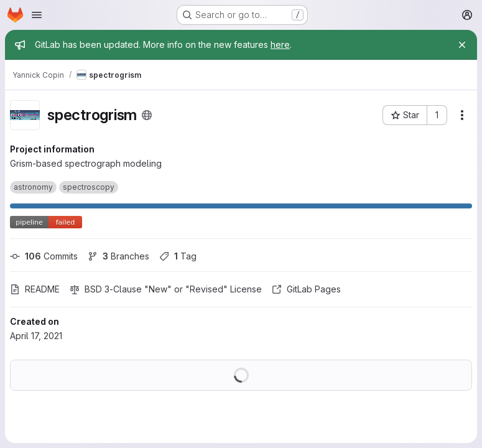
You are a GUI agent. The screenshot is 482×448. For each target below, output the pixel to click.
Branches (118, 256)
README (35, 289)
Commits (44, 256)
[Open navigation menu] (37, 15)
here (280, 44)
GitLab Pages (306, 289)
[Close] (462, 45)
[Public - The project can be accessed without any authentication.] (147, 115)
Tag (178, 256)
